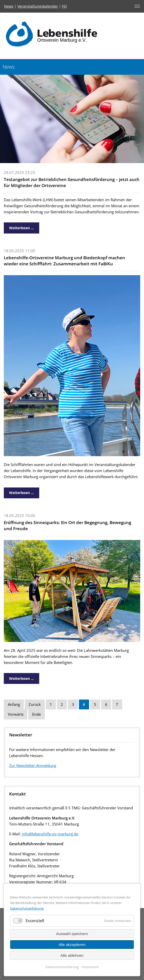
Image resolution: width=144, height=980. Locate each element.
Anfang (14, 704)
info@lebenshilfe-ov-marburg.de (50, 834)
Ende (36, 714)
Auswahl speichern (72, 934)
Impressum (90, 967)
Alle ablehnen (72, 955)
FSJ (64, 6)
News (9, 6)
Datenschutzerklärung (27, 908)
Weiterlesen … (19, 226)
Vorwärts (16, 714)
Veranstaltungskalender (38, 6)
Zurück (35, 704)
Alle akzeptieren (72, 945)
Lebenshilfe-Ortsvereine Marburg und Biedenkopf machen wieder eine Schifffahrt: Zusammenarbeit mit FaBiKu (64, 261)
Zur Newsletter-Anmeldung (33, 766)
